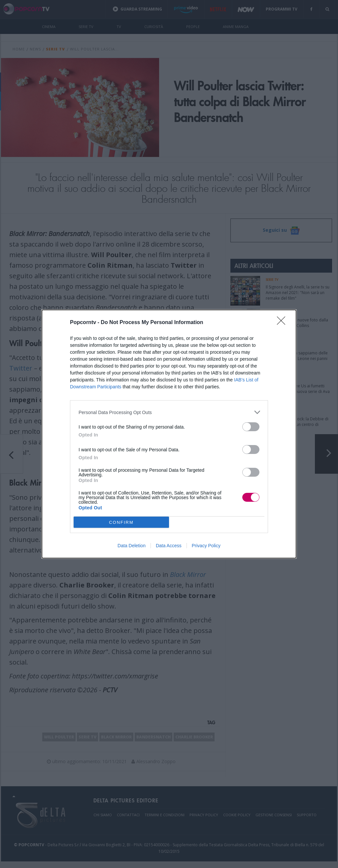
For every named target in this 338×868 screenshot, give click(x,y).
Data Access (169, 546)
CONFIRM (121, 522)
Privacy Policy (206, 546)
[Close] (283, 323)
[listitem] (169, 412)
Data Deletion (132, 546)
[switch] (251, 427)
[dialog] (169, 434)
